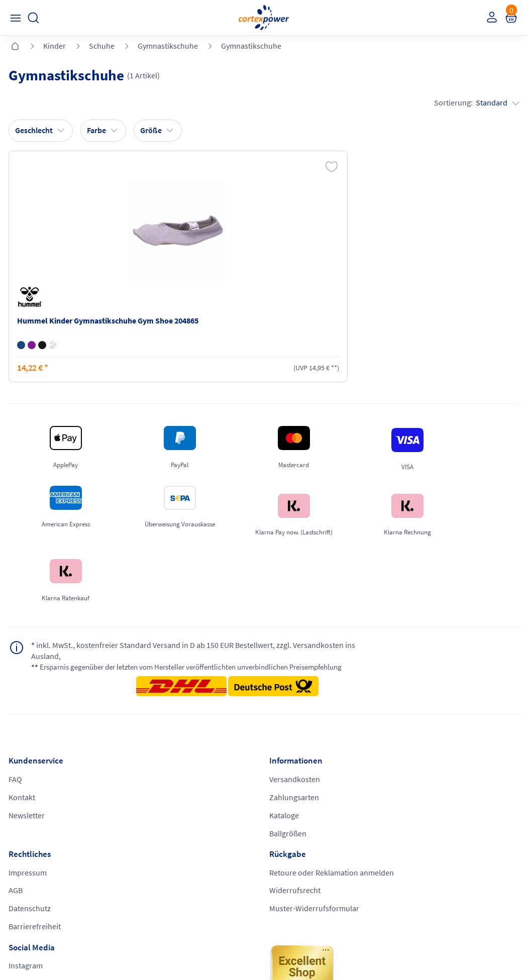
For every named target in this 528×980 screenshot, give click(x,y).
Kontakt (23, 739)
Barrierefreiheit (295, 777)
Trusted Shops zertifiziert (215, 950)
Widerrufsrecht (424, 750)
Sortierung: (475, 104)
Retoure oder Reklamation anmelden (443, 725)
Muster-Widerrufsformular (443, 769)
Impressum (288, 720)
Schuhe (102, 46)
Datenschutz (290, 758)
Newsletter (28, 758)
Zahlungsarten (165, 739)
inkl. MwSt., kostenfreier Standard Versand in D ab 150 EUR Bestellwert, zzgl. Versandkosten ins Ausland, (163, 601)
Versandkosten (165, 720)
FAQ (17, 720)
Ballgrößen (158, 777)
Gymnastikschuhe (168, 46)
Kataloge (154, 758)
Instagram (27, 816)
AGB (276, 739)
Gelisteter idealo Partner (345, 950)
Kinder (55, 46)
